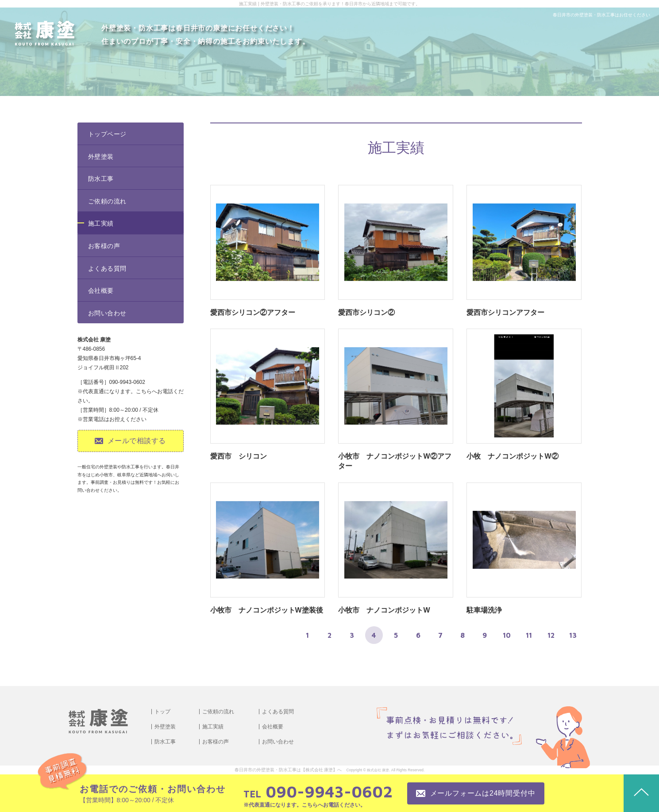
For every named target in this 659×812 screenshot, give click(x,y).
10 (507, 635)
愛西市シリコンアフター (505, 312)
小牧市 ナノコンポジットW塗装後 (267, 610)
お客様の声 (104, 246)
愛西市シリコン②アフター (253, 312)
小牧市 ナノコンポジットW (384, 610)
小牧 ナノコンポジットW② (512, 456)
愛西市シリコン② (366, 312)
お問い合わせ (107, 313)
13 (573, 635)
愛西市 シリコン (239, 456)
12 (551, 635)
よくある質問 (107, 268)
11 (529, 635)
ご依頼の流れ (107, 201)
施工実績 (101, 223)
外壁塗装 (101, 157)
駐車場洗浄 (484, 610)
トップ (162, 712)
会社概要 (101, 291)
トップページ (107, 134)
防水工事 (101, 179)
